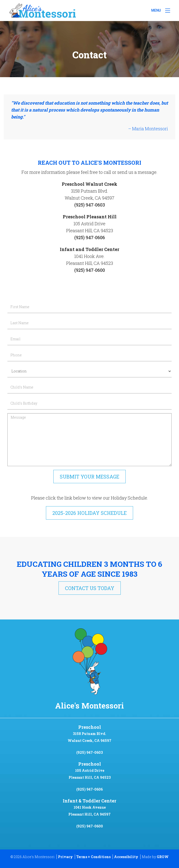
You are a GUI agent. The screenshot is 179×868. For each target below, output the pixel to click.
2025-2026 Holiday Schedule (89, 513)
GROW (163, 857)
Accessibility (126, 857)
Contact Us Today (90, 588)
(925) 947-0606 (89, 789)
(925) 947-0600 (90, 826)
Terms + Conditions (93, 857)
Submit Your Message (89, 477)
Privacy (65, 857)
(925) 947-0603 (89, 752)
